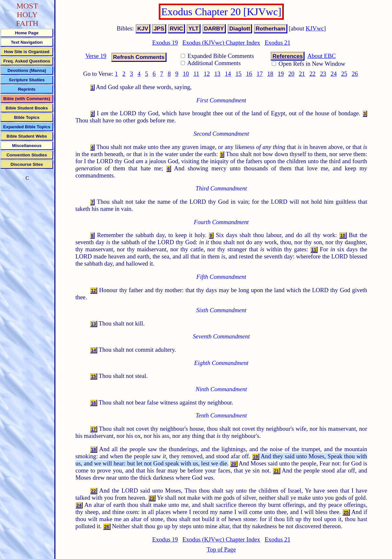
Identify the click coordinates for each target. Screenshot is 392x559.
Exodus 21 (277, 43)
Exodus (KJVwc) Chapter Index (221, 43)
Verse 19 (96, 56)
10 (186, 74)
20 (291, 74)
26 (355, 74)
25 (344, 74)
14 (228, 74)
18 (270, 74)
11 (196, 74)
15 (239, 74)
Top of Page (221, 549)
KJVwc (315, 28)
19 (281, 74)
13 (218, 74)
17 (260, 74)
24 (334, 74)
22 (312, 74)
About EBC (322, 56)
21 (302, 74)
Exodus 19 (165, 43)
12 (207, 74)
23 (323, 74)
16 (249, 74)
